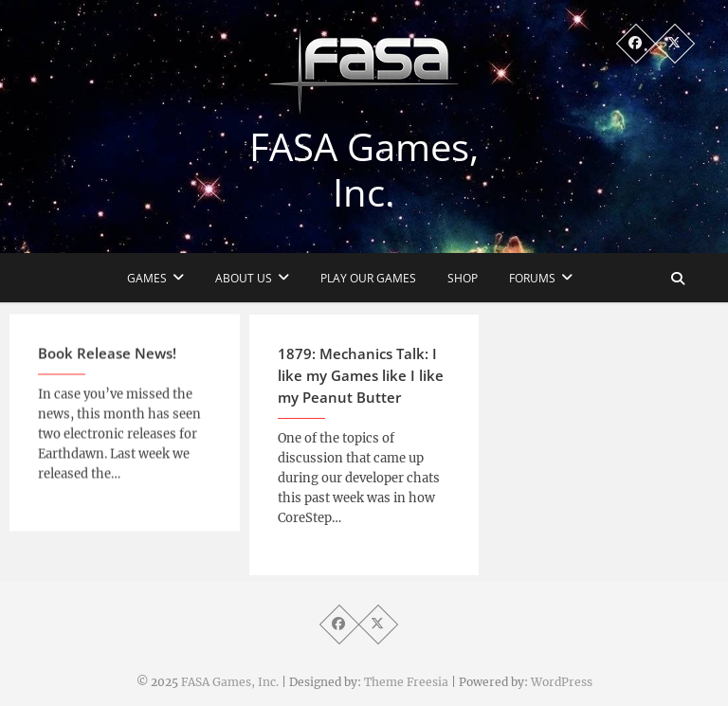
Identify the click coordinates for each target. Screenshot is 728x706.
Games (147, 278)
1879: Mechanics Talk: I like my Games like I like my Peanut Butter (361, 385)
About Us (244, 278)
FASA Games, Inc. (364, 170)
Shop (463, 278)
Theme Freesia (406, 682)
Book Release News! (107, 361)
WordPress (562, 682)
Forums (532, 278)
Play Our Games (368, 278)
